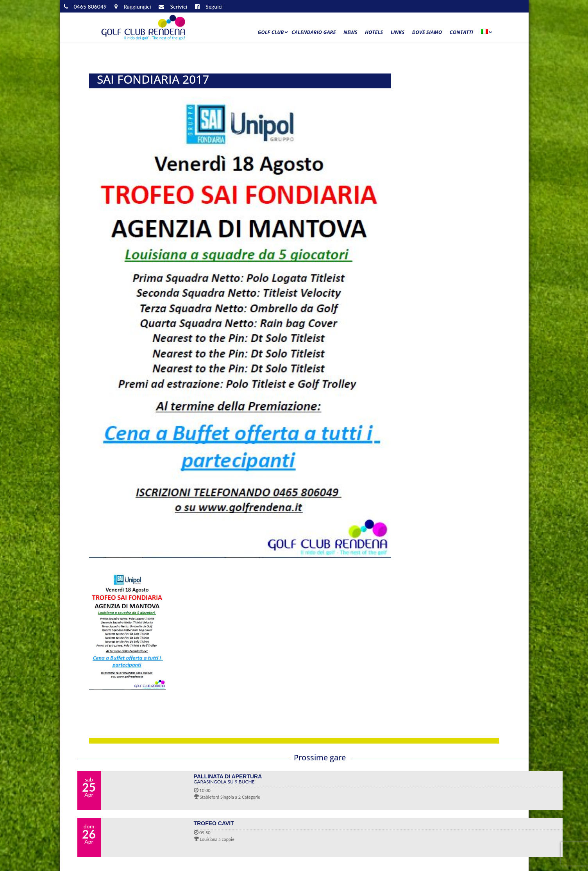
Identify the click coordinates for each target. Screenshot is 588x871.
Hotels (374, 32)
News (350, 32)
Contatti (461, 32)
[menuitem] (486, 34)
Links (398, 32)
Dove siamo (427, 32)
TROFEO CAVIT (214, 823)
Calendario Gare (314, 32)
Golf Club (271, 32)
